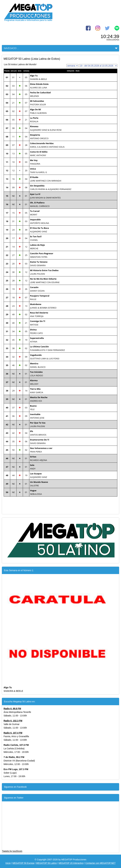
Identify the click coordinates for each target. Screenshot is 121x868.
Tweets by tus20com (12, 851)
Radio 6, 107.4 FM (13, 733)
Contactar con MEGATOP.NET (100, 863)
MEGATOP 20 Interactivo (71, 863)
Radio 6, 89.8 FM (12, 709)
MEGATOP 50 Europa (23, 863)
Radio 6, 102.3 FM (13, 721)
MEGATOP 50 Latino (46, 863)
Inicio (8, 863)
